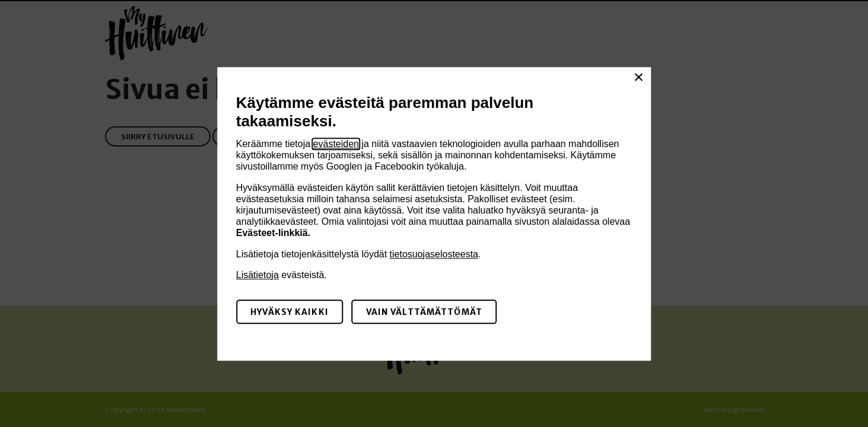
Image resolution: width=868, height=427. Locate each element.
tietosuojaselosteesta (434, 254)
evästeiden (336, 144)
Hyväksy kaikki (290, 312)
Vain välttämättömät (424, 312)
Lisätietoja (257, 275)
